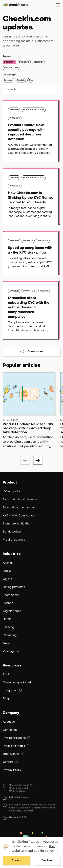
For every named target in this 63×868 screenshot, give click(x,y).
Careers (10, 762)
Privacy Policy (12, 770)
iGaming (8, 627)
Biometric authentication (19, 508)
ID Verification (12, 492)
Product (9, 62)
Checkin (38, 62)
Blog (6, 699)
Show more (32, 352)
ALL (31, 80)
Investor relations (16, 738)
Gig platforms (12, 611)
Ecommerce (11, 595)
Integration (12, 691)
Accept (16, 861)
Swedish (9, 80)
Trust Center (13, 754)
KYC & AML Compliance (19, 516)
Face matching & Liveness (20, 500)
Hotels (7, 619)
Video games (12, 651)
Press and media (16, 746)
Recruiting (10, 635)
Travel (7, 643)
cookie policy (44, 851)
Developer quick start (17, 683)
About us (9, 722)
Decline (47, 861)
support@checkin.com (35, 808)
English (21, 80)
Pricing (8, 675)
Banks (7, 571)
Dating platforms (14, 587)
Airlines (8, 563)
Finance (8, 603)
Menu (58, 5)
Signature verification (17, 524)
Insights (24, 62)
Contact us (10, 730)
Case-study (11, 68)
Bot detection (12, 532)
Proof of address (14, 540)
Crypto (7, 579)
